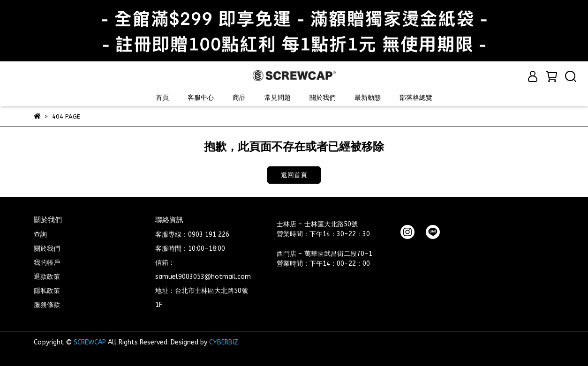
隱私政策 (47, 291)
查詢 (40, 235)
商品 (239, 98)
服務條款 (47, 305)
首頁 (162, 98)
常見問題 (278, 98)
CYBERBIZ (224, 342)
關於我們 (323, 98)
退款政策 (47, 277)
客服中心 (201, 98)
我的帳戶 (47, 263)
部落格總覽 (416, 98)
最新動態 (368, 98)
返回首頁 (294, 175)
